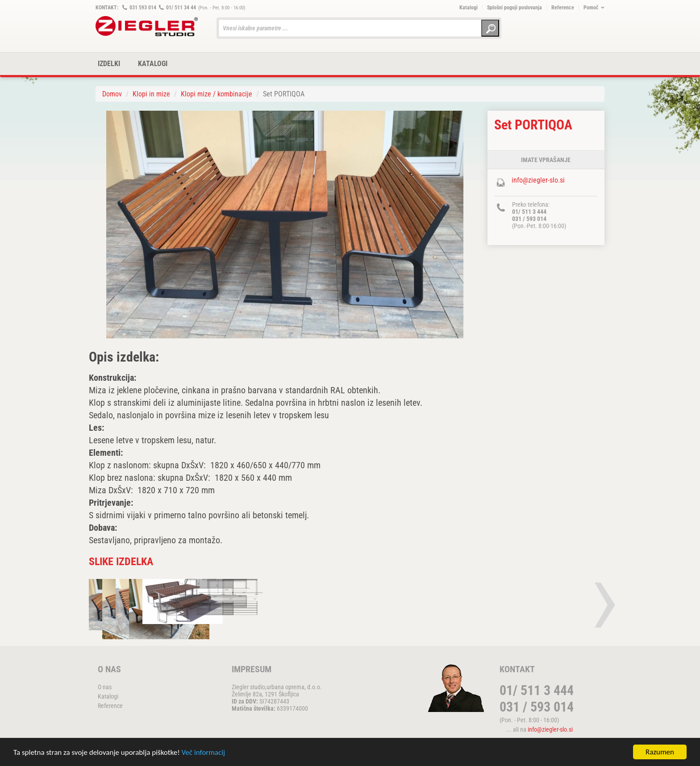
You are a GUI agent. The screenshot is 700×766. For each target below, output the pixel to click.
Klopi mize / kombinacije (217, 94)
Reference (563, 8)
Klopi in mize (151, 94)
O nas (105, 687)
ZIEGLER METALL (147, 26)
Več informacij (204, 753)
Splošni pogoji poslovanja (515, 8)
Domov (112, 94)
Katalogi (469, 8)
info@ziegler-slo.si (538, 180)
